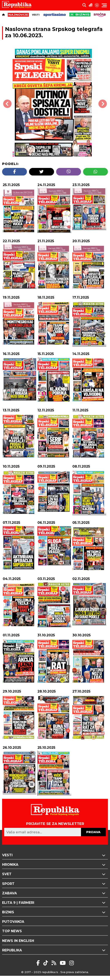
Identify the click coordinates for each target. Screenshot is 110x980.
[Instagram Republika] (72, 963)
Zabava (55, 893)
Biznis (55, 912)
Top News (12, 931)
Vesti (36, 15)
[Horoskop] (97, 5)
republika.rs (50, 972)
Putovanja (13, 922)
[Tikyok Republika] (46, 963)
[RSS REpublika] (63, 963)
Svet (55, 874)
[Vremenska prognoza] (91, 5)
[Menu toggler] (104, 5)
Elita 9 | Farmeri (55, 903)
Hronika (55, 865)
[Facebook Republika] (39, 963)
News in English (18, 941)
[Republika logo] (18, 5)
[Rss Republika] (55, 963)
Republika (55, 950)
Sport (55, 884)
